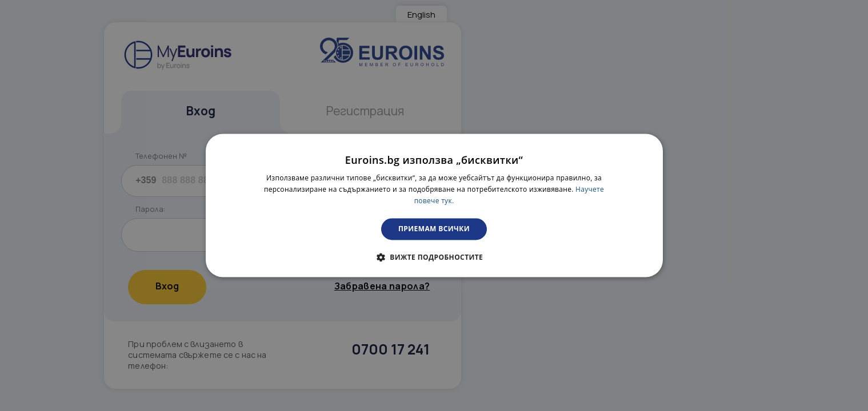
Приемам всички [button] (434, 229)
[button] (434, 257)
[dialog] (434, 205)
